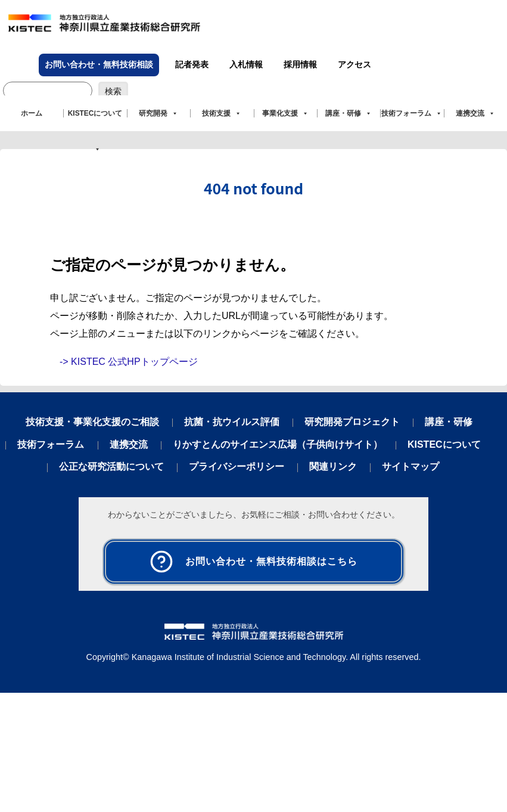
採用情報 (300, 65)
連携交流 (475, 113)
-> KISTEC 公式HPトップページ (129, 362)
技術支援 (222, 113)
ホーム (32, 113)
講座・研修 (349, 113)
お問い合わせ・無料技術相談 (99, 65)
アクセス (354, 65)
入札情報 (246, 65)
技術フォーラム (412, 113)
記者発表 (192, 65)
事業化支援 (285, 113)
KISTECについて (95, 120)
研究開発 (158, 113)
